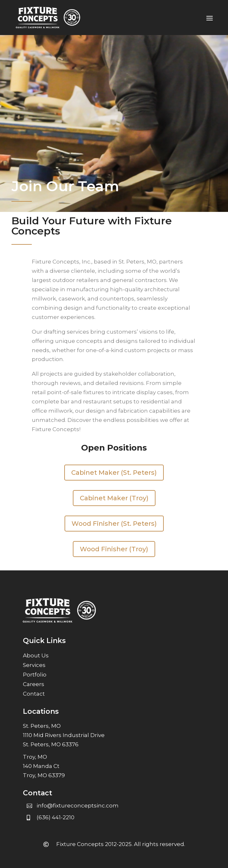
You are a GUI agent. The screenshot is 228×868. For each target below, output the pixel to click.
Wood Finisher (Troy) (114, 549)
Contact (34, 694)
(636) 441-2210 (55, 817)
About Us (36, 656)
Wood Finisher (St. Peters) (114, 524)
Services (34, 665)
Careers (34, 685)
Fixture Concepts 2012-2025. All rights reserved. (121, 844)
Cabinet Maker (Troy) (114, 498)
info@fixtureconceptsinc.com (78, 806)
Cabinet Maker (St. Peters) (114, 473)
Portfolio (35, 675)
